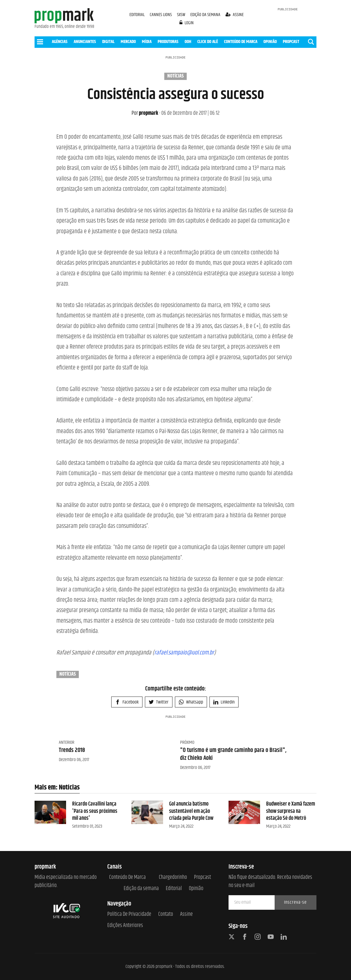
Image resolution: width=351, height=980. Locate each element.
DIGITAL (108, 42)
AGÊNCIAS (60, 42)
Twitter (159, 702)
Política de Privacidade (129, 914)
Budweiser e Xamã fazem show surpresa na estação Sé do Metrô (291, 811)
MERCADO (128, 42)
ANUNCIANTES (85, 42)
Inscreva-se (295, 902)
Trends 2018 (72, 750)
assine (235, 15)
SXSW (182, 15)
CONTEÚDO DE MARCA (241, 42)
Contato (166, 914)
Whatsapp (191, 702)
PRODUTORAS (168, 42)
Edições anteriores (125, 926)
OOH (188, 42)
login (187, 23)
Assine (186, 914)
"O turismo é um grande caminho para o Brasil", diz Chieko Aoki (233, 754)
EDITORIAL (137, 15)
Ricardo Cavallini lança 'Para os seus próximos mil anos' (95, 811)
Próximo (187, 742)
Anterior (67, 742)
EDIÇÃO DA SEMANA (205, 15)
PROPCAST (291, 42)
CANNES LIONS (161, 15)
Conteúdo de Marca (127, 877)
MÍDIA (147, 42)
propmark (145, 113)
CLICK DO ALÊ (208, 42)
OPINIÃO (270, 42)
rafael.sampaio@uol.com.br (184, 653)
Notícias (175, 76)
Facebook (127, 702)
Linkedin (224, 702)
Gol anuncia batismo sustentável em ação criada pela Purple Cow (191, 811)
